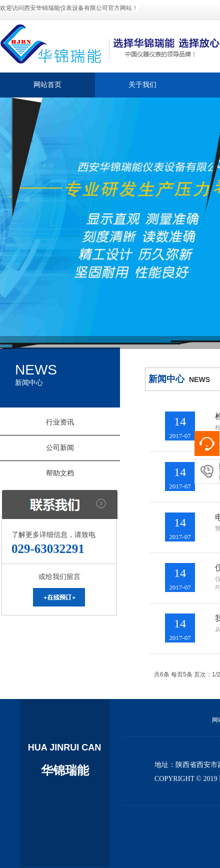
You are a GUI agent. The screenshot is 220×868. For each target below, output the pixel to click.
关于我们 (142, 85)
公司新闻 (60, 448)
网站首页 (47, 85)
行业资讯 (60, 422)
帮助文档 (60, 473)
